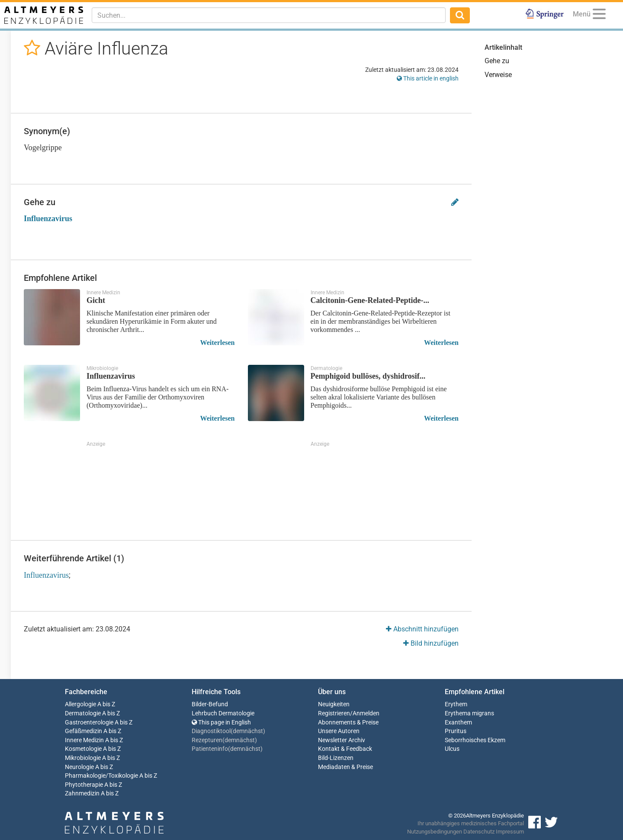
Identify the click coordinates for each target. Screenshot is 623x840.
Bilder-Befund (210, 704)
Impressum (510, 832)
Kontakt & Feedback (345, 749)
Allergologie (80, 704)
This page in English (221, 723)
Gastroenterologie (89, 723)
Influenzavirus (48, 219)
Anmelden (366, 713)
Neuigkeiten (334, 704)
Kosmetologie (83, 749)
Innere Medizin (84, 740)
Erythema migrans (469, 713)
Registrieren (334, 713)
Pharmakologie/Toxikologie (101, 776)
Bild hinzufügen (431, 643)
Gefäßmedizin (83, 731)
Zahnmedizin (82, 793)
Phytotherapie (84, 785)
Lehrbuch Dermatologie (223, 713)
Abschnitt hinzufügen (422, 629)
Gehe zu (497, 61)
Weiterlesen (218, 343)
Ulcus (452, 749)
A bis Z (106, 704)
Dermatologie (83, 713)
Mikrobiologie (83, 758)
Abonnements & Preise (348, 723)
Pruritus (456, 731)
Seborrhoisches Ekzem (475, 740)
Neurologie (79, 767)
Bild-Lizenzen (336, 758)
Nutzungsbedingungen (435, 832)
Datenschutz (479, 832)
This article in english (428, 78)
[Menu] (599, 15)
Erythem (456, 704)
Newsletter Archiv (342, 740)
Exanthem (458, 723)
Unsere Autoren (339, 731)
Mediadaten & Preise (345, 767)
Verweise (498, 75)
